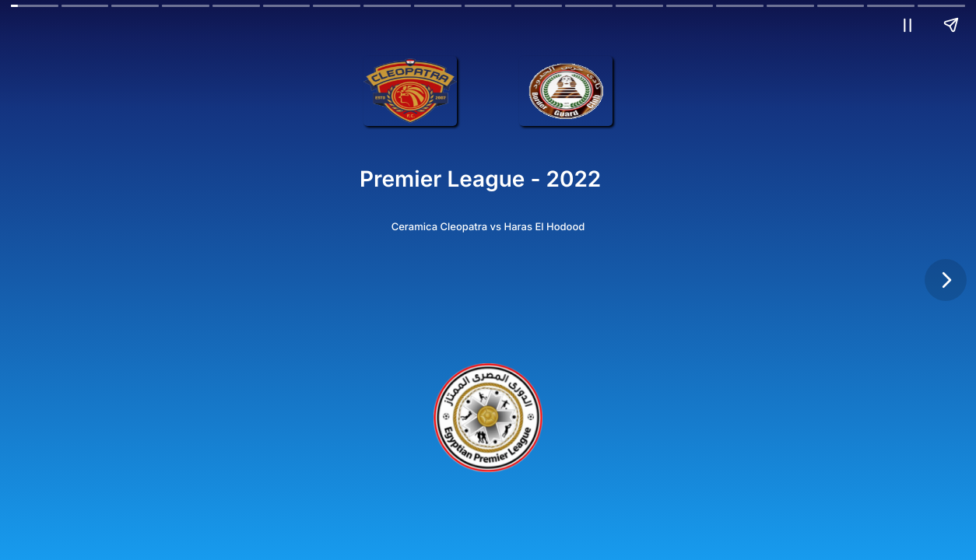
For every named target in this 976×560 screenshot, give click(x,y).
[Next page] (946, 280)
